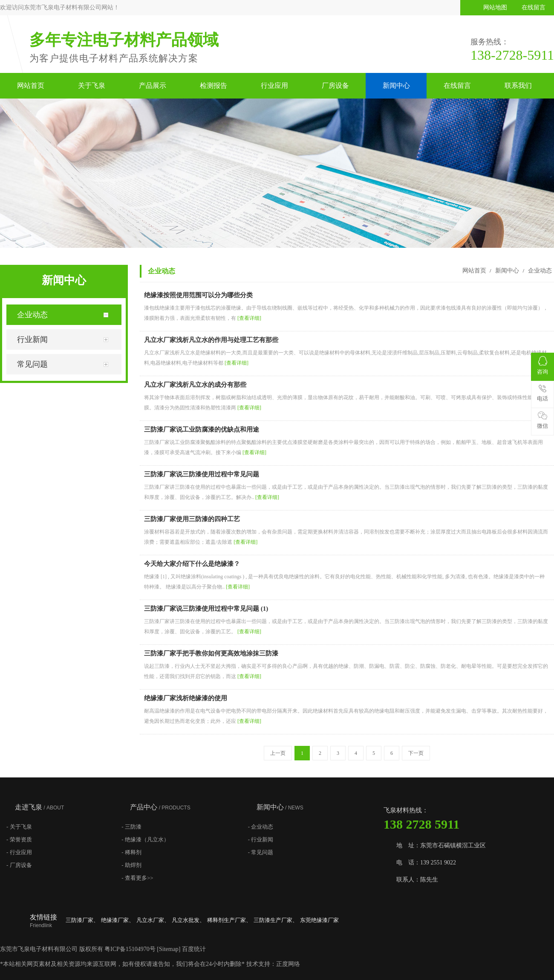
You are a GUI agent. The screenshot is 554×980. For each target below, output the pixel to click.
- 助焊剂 (131, 865)
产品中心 (160, 807)
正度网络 (288, 964)
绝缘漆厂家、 (118, 920)
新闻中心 (396, 86)
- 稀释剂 (131, 852)
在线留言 (534, 7)
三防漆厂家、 (82, 920)
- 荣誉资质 (19, 839)
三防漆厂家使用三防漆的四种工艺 (192, 519)
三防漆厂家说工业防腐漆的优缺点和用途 (202, 429)
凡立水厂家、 (153, 920)
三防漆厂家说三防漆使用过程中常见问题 (202, 474)
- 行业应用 (19, 852)
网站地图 (495, 7)
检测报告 (214, 86)
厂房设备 (335, 86)
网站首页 (31, 86)
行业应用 (274, 86)
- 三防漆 (131, 827)
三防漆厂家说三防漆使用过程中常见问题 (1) (206, 609)
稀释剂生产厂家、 (229, 920)
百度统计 (194, 949)
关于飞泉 (92, 86)
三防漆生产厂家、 (276, 920)
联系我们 (518, 86)
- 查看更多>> (137, 878)
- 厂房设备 (19, 865)
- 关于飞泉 (19, 827)
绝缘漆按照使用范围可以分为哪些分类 (198, 295)
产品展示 (153, 86)
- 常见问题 (261, 852)
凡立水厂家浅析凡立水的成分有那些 (195, 385)
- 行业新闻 (261, 839)
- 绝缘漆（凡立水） (145, 839)
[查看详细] (249, 318)
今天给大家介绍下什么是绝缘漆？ (192, 564)
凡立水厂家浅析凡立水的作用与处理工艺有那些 (211, 340)
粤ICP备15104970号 (130, 949)
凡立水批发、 (188, 920)
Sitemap (169, 949)
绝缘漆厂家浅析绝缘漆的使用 (186, 698)
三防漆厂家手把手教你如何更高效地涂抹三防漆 (211, 653)
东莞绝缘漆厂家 (319, 920)
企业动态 (539, 270)
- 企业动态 (261, 827)
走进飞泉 (39, 807)
